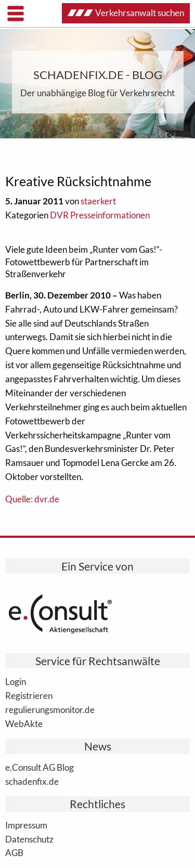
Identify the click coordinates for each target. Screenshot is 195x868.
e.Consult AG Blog (40, 767)
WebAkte (24, 723)
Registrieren (29, 695)
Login (16, 681)
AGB (14, 852)
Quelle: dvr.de (32, 499)
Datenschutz (29, 839)
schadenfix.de (32, 781)
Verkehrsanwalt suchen (126, 13)
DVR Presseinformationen (100, 215)
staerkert (98, 201)
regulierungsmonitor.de (50, 709)
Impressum (26, 825)
